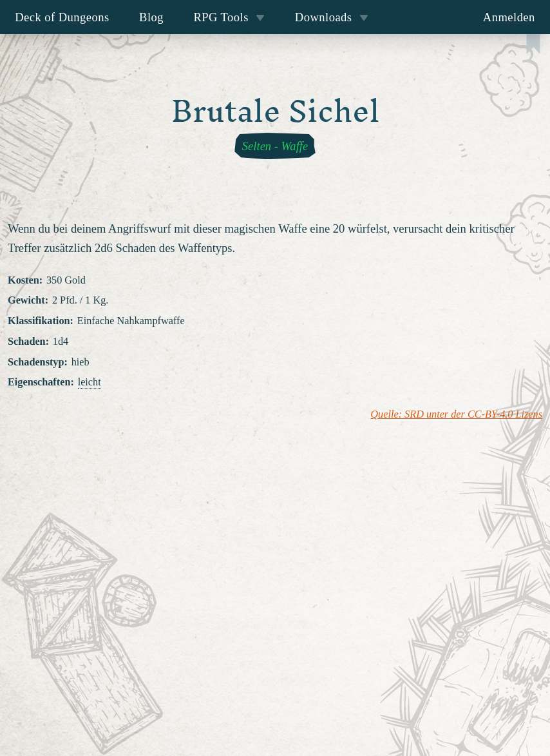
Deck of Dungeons (62, 17)
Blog (151, 17)
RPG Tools (229, 17)
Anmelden (509, 17)
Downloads (332, 17)
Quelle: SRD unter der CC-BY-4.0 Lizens (456, 414)
